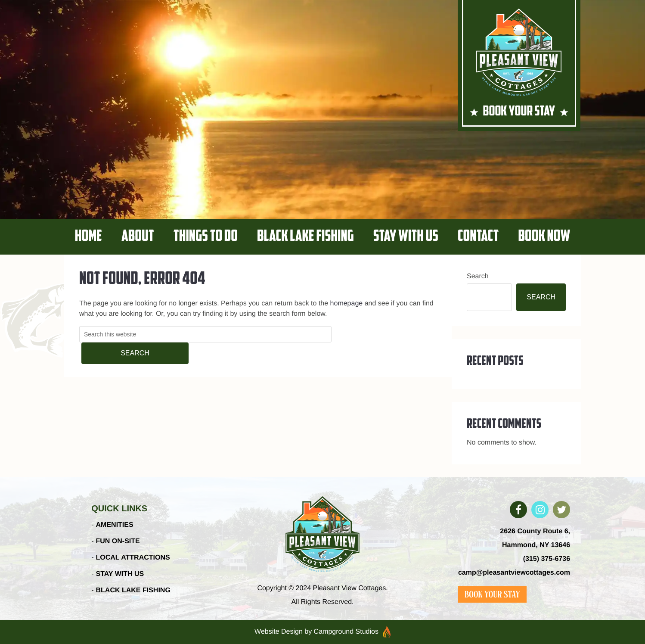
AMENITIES (115, 525)
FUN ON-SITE (118, 541)
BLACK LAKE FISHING (133, 590)
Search (478, 276)
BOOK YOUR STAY (519, 112)
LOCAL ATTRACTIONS (133, 558)
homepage (347, 303)
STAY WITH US (120, 574)
